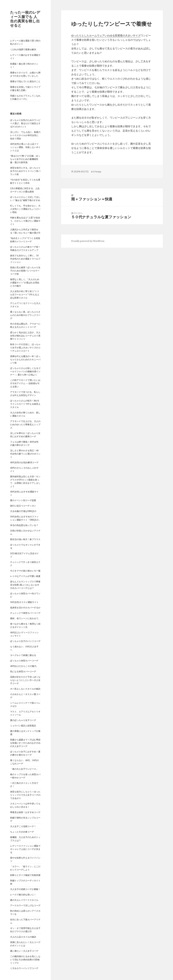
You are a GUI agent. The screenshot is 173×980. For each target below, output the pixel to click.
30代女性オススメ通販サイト (24, 602)
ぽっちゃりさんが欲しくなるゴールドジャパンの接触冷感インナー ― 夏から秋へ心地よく (25, 371)
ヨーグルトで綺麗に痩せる (23, 655)
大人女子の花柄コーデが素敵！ (25, 889)
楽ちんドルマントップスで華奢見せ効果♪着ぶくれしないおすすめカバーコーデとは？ (25, 585)
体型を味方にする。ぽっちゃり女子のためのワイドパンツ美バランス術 (25, 171)
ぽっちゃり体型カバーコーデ (24, 661)
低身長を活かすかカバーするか (25, 608)
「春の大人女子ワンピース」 (24, 769)
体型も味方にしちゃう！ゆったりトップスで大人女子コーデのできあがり (25, 795)
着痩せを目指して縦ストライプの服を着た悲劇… (25, 89)
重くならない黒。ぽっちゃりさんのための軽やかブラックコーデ (25, 315)
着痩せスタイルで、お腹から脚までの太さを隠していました (25, 74)
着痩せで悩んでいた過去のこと (25, 81)
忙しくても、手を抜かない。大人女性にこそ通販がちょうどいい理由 (25, 209)
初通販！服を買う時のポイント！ (24, 65)
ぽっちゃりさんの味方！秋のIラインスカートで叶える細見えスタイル (25, 404)
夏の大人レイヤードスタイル (24, 900)
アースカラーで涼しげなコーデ (25, 905)
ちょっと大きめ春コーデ (22, 832)
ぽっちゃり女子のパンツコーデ (25, 641)
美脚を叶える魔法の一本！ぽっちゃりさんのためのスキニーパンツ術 (25, 359)
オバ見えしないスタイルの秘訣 (25, 689)
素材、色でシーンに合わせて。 (25, 618)
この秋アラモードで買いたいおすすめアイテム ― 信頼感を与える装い (25, 383)
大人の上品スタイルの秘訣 (23, 937)
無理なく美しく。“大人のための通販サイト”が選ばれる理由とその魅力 (25, 283)
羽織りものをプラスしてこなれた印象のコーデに (25, 97)
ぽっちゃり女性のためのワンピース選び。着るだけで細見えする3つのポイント (25, 123)
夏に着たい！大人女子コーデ (24, 951)
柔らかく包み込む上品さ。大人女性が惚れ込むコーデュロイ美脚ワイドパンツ (25, 336)
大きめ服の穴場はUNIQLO (23, 511)
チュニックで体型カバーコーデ (25, 613)
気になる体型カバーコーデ (23, 671)
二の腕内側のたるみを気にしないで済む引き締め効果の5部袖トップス (25, 960)
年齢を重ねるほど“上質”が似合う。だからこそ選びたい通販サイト (25, 221)
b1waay (97, 172)
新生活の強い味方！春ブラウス (25, 539)
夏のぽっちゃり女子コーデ (23, 720)
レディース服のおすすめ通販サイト (25, 57)
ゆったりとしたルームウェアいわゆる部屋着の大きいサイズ (106, 35)
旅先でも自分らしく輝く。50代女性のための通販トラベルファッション (25, 259)
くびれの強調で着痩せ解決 (23, 49)
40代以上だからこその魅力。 (24, 666)
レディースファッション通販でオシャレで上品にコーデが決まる (25, 849)
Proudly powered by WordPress (88, 241)
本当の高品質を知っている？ (24, 525)
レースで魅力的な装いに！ (23, 895)
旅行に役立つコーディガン (23, 506)
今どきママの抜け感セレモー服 (25, 571)
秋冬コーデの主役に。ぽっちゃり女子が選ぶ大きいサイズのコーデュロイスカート (25, 348)
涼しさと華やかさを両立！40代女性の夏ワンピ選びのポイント (25, 454)
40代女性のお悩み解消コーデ (24, 462)
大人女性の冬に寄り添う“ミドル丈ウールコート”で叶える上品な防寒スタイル (25, 294)
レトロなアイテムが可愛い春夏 (25, 576)
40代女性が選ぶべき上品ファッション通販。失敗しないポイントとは (25, 147)
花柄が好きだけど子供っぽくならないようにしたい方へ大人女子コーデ (25, 680)
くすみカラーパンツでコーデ (24, 968)
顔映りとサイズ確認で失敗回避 (25, 875)
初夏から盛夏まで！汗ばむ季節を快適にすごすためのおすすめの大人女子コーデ (25, 743)
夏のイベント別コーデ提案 (23, 500)
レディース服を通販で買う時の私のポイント (25, 42)
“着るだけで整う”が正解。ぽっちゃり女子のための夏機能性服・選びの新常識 (25, 159)
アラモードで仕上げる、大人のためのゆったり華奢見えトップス (25, 424)
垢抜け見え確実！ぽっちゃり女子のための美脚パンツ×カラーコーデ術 (25, 271)
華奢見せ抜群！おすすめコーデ (25, 812)
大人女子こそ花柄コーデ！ (23, 826)
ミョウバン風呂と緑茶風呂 (23, 726)
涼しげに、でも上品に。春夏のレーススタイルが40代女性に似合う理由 (25, 135)
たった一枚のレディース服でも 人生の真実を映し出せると (25, 19)
